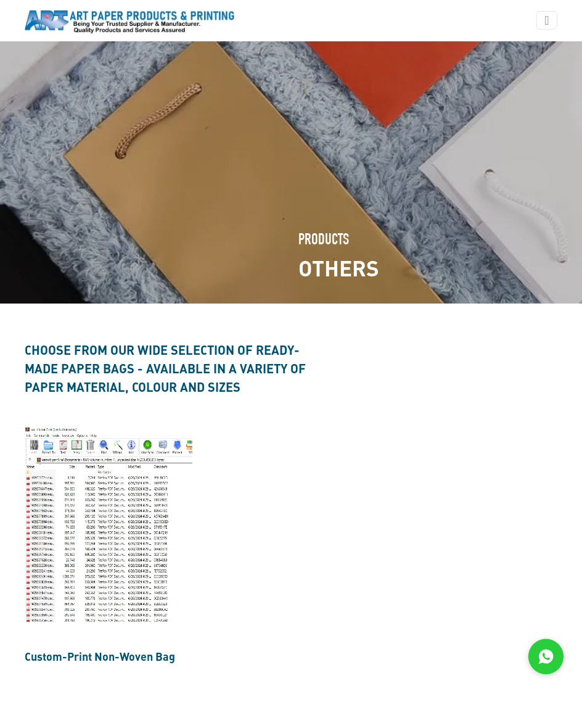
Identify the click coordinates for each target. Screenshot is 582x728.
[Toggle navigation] (547, 20)
